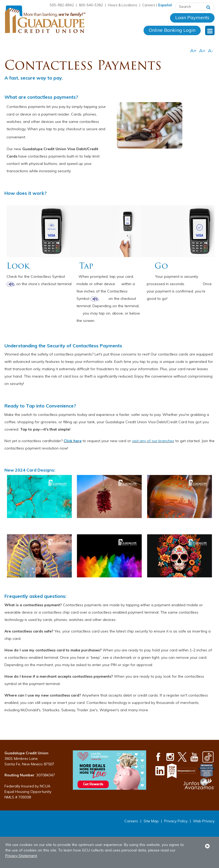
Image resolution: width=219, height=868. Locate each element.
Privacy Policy (176, 821)
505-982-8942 (62, 5)
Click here (73, 441)
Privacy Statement (21, 856)
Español (165, 5)
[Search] (208, 7)
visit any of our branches (153, 441)
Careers (149, 5)
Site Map (151, 821)
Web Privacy (204, 821)
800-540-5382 (91, 5)
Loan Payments (192, 17)
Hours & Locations (123, 5)
